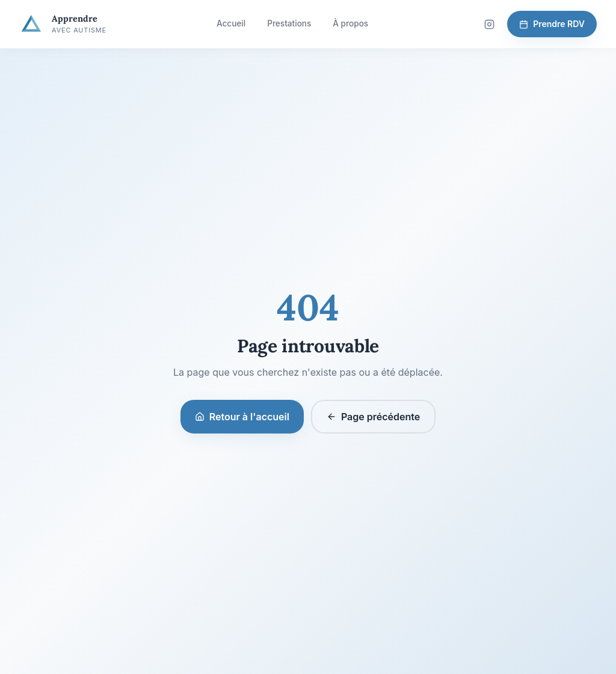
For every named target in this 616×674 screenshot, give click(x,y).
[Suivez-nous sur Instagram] (489, 24)
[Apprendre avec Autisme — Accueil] (63, 24)
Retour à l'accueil (242, 417)
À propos (350, 23)
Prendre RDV (552, 24)
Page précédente (373, 417)
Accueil (231, 23)
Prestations (289, 23)
